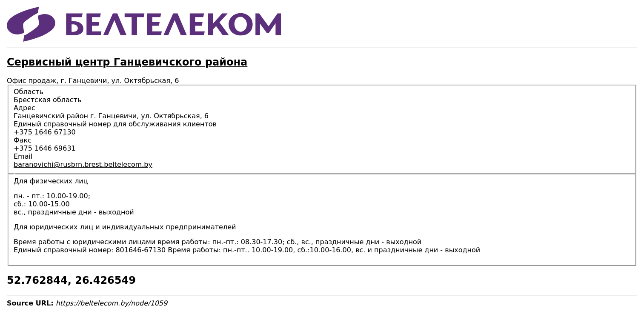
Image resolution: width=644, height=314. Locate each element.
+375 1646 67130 (45, 132)
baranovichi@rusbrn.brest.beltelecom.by (83, 164)
